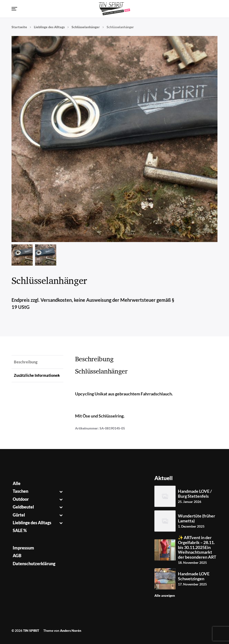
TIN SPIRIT (31, 630)
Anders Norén (71, 630)
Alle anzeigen (165, 595)
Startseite (19, 27)
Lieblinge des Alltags (49, 27)
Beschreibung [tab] (26, 362)
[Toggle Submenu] (61, 491)
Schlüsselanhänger (86, 27)
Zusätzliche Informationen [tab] (37, 375)
